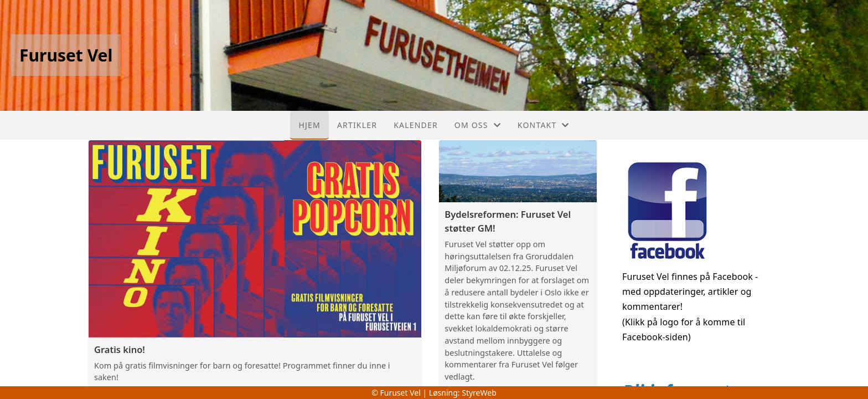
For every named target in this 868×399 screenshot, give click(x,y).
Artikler (357, 125)
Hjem (309, 125)
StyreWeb (479, 393)
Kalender (416, 125)
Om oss (478, 125)
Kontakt (544, 125)
